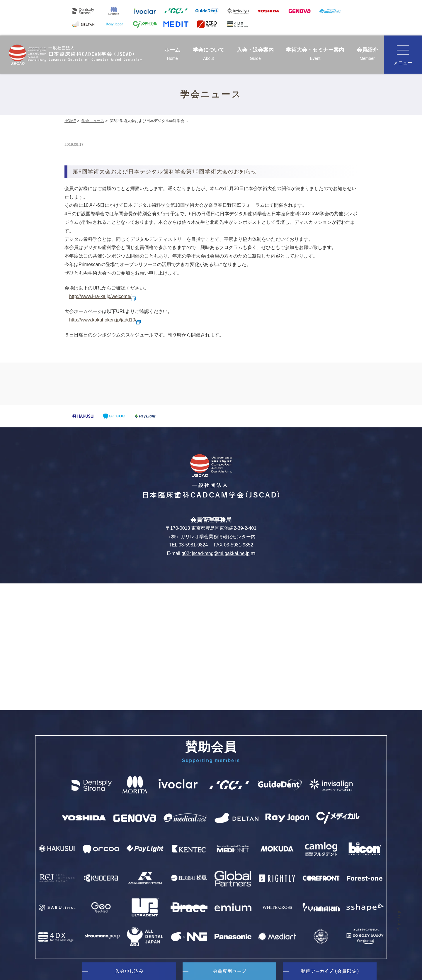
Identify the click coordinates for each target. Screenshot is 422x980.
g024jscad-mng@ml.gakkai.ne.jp (218, 554)
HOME (70, 121)
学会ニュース (93, 121)
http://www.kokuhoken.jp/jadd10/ (105, 320)
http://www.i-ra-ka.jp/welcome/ (103, 296)
